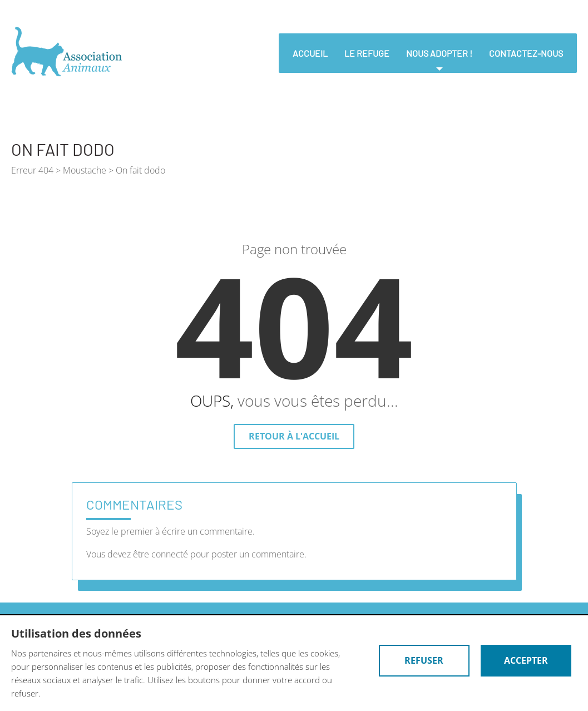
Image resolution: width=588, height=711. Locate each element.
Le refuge (367, 53)
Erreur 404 (32, 170)
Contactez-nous (526, 53)
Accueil (310, 53)
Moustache (85, 170)
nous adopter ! (439, 53)
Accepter (525, 660)
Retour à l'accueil (294, 436)
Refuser (422, 660)
